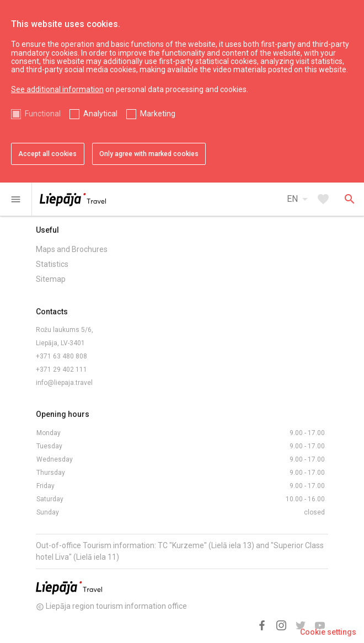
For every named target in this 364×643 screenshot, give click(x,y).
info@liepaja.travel (64, 383)
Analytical (100, 114)
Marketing (158, 114)
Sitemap (51, 279)
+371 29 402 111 (61, 369)
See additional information (57, 89)
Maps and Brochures (72, 249)
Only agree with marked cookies (149, 154)
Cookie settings (328, 632)
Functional (43, 114)
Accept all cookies (47, 154)
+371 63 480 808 (61, 356)
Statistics (52, 264)
